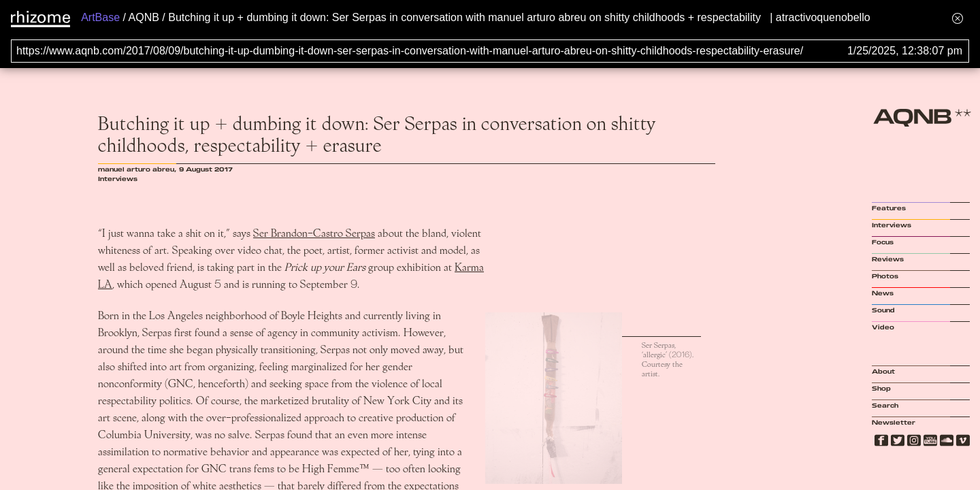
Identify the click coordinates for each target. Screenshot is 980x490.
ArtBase (100, 17)
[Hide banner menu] (958, 18)
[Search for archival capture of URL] (490, 51)
